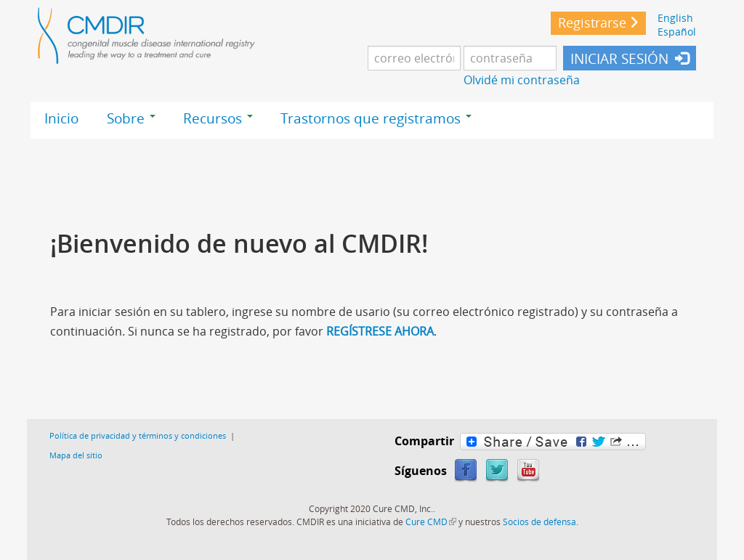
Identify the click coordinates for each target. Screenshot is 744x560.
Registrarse (592, 23)
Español (677, 32)
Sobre (131, 118)
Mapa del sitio (76, 455)
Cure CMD (431, 522)
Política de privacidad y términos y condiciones (138, 435)
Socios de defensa (539, 522)
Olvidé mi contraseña (522, 80)
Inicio (61, 118)
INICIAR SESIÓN (619, 59)
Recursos (218, 118)
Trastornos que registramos (376, 118)
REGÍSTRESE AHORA (380, 331)
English (675, 18)
